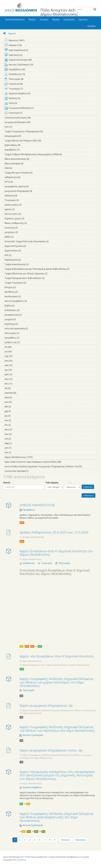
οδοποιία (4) (21, 196)
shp (36, 831)
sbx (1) (15, 452)
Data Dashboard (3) (51, 50)
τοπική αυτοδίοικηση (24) (34, 118)
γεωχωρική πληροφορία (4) (36, 191)
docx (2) (16, 429)
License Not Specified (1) (33, 471)
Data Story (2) (51, 55)
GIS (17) (16, 127)
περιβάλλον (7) (24, 150)
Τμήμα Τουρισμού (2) (30, 283)
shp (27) (16, 356)
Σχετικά (83, 20)
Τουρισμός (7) (51, 89)
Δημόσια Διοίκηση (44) (51, 60)
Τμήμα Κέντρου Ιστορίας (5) (37, 173)
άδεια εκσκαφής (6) (27, 163)
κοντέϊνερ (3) (22, 228)
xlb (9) (15, 388)
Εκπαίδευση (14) (51, 75)
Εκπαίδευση (29, 563)
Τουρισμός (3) (23, 200)
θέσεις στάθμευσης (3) (31, 223)
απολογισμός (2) (25, 296)
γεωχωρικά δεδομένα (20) (34, 122)
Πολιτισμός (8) (51, 80)
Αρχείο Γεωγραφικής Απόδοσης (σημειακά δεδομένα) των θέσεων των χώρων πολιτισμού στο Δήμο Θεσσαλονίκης (56, 682)
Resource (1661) (51, 41)
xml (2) (15, 439)
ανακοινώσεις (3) (26, 205)
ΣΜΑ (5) (16, 168)
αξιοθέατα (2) (22, 292)
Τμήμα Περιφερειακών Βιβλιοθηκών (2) (49, 278)
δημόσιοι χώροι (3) (28, 218)
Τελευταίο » (81, 840)
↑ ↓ (68, 483)
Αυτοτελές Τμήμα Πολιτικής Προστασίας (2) (51, 242)
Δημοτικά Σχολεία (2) (30, 246)
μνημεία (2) (20, 319)
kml (29, 831)
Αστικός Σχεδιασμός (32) (51, 65)
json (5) (16, 402)
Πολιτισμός (64, 563)
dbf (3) (15, 407)
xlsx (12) (16, 379)
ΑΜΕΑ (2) (17, 237)
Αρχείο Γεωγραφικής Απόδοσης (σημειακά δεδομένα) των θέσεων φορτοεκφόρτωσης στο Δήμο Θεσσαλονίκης (56, 817)
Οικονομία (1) (51, 113)
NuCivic (23, 860)
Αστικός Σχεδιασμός (33, 735)
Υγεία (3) (51, 104)
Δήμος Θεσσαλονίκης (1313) (35, 457)
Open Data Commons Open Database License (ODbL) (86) (51, 462)
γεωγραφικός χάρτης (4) (33, 186)
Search (7, 483)
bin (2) (15, 425)
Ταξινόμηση (52, 483)
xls (21, 804)
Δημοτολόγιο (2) (25, 251)
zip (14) (15, 370)
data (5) (16, 397)
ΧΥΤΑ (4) (17, 182)
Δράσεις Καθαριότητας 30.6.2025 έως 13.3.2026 (54, 532)
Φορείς (32, 20)
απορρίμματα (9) (25, 136)
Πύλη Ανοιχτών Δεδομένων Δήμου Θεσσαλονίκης (64, 12)
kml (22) (16, 361)
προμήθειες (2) (23, 338)
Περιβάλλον (29, 510)
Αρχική (12, 33)
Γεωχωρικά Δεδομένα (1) (51, 108)
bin (43, 831)
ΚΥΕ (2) (15, 255)
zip (21, 696)
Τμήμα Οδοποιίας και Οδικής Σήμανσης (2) (51, 274)
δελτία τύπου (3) (25, 214)
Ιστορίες (44, 20)
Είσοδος (92, 26)
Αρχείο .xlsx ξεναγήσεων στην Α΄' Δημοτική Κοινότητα (57, 656)
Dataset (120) (51, 45)
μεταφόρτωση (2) (26, 315)
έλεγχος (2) (20, 287)
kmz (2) (16, 434)
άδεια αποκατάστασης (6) (33, 159)
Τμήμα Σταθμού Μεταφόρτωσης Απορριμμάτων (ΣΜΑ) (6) (51, 155)
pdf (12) (16, 374)
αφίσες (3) (19, 209)
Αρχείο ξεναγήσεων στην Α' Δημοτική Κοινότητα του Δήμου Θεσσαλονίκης (56, 553)
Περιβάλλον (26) (51, 70)
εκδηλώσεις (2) (24, 310)
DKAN (15, 860)
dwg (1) (16, 443)
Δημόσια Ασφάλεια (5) (51, 94)
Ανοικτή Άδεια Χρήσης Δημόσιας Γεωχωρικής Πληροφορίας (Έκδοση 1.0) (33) (51, 467)
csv (22, 646)
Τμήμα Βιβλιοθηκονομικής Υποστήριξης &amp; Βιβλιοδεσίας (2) (51, 269)
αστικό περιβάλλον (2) (31, 301)
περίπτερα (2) (22, 324)
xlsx (40, 646)
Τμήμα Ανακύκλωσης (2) (33, 264)
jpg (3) (15, 411)
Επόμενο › (66, 840)
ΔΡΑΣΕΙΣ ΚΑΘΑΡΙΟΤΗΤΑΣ (37, 505)
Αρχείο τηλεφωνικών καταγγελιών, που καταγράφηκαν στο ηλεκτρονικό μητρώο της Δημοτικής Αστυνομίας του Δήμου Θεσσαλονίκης (57, 775)
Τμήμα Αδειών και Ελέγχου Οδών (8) (45, 141)
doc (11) (16, 384)
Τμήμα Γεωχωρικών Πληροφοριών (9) (47, 131)
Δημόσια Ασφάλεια (32, 787)
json (22, 523)
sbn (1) (15, 448)
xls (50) (15, 347)
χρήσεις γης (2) (24, 342)
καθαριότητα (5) (24, 177)
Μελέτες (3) (51, 99)
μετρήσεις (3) (22, 232)
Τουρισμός (47, 563)
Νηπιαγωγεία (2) (25, 260)
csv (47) (15, 352)
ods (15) (16, 365)
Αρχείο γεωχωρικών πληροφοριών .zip (46, 705)
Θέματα (56, 20)
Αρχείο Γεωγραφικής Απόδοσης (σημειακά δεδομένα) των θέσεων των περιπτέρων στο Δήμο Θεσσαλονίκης (57, 729)
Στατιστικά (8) (51, 84)
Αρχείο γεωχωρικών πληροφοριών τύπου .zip (51, 750)
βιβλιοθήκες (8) (24, 145)
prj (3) (14, 416)
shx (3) (15, 420)
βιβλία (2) (19, 306)
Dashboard (69, 20)
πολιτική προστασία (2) (32, 328)
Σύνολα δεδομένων (15, 20)
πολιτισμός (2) (23, 333)
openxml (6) (20, 393)
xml (32, 646)
